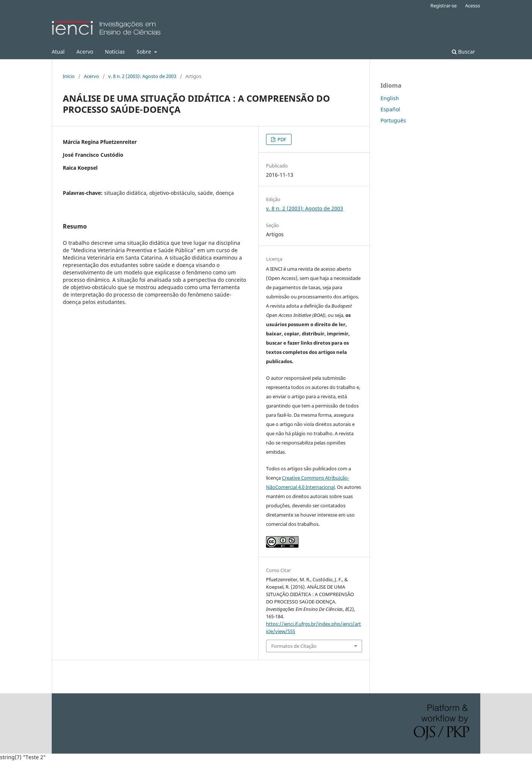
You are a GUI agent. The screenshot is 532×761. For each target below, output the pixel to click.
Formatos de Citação (294, 646)
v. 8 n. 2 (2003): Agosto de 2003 (142, 76)
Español (390, 109)
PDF (281, 139)
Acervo (85, 52)
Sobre (145, 52)
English (390, 98)
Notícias (115, 52)
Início (69, 76)
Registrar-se (444, 6)
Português (393, 120)
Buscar (463, 52)
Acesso (473, 6)
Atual (58, 52)
